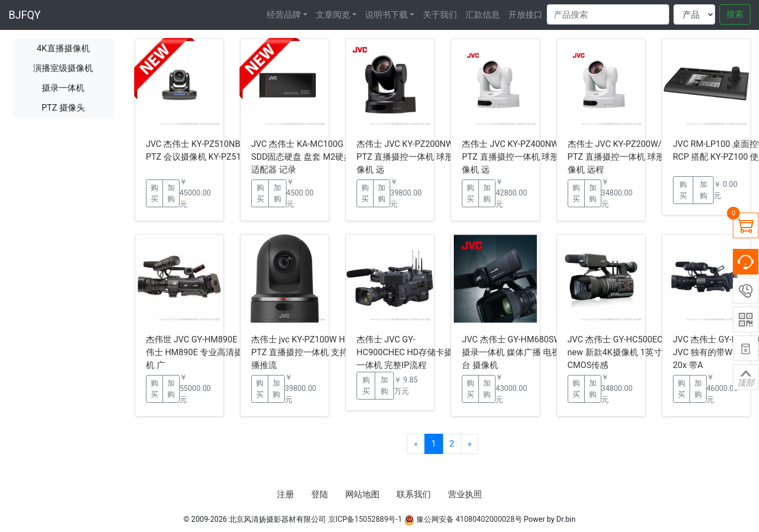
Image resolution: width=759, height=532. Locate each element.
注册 (285, 494)
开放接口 (525, 15)
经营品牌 (284, 15)
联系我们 (414, 494)
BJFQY (25, 15)
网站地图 (362, 494)
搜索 (735, 14)
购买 (154, 193)
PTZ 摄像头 (63, 108)
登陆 (320, 494)
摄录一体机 (63, 88)
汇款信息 (483, 15)
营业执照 (465, 494)
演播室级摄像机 (63, 68)
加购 (171, 193)
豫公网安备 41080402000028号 (463, 519)
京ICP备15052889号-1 (365, 519)
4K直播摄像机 (63, 48)
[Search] (608, 14)
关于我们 (440, 15)
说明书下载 (386, 15)
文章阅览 (333, 15)
